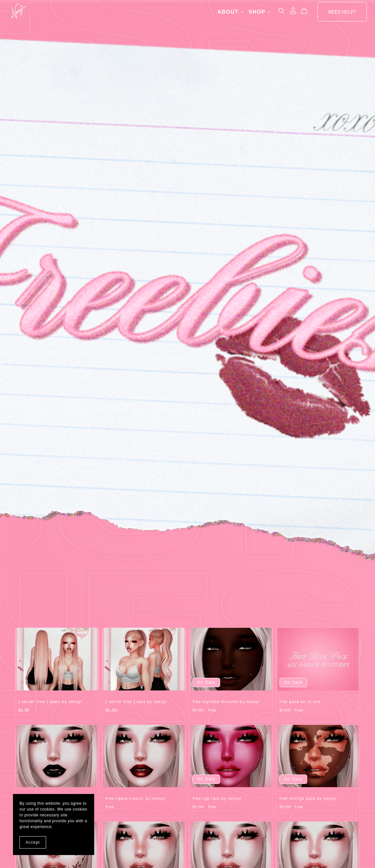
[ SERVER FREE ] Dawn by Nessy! (50, 702)
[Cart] (300, 13)
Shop (253, 13)
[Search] (275, 12)
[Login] (286, 12)
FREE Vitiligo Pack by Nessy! (308, 798)
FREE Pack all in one (300, 702)
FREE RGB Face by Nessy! (217, 798)
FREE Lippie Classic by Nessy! (135, 798)
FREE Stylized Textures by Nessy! (226, 702)
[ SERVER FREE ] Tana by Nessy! (136, 702)
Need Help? (335, 13)
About (224, 13)
